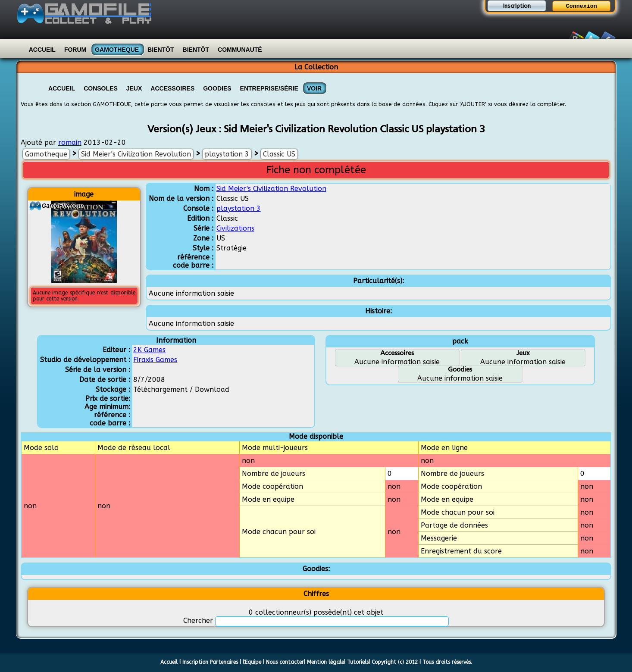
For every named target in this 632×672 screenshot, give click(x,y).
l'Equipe (252, 662)
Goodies (217, 88)
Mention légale (325, 662)
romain (70, 142)
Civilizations (235, 228)
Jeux (134, 88)
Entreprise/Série (269, 88)
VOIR (314, 88)
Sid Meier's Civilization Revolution (136, 154)
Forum (75, 50)
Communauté (240, 50)
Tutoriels (358, 662)
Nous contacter (285, 662)
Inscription (517, 6)
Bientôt (161, 50)
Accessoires (172, 88)
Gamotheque (117, 50)
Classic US (279, 154)
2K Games (149, 350)
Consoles (101, 88)
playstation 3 (227, 154)
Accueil (42, 50)
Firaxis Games (155, 360)
